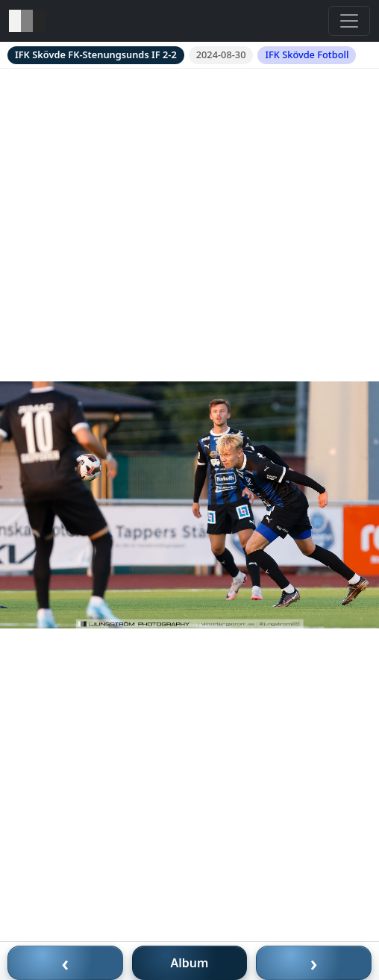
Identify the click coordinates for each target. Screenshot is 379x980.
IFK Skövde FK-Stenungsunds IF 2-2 (96, 54)
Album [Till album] (190, 963)
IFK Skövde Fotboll (307, 54)
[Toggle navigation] (349, 21)
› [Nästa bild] (314, 963)
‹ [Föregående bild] (66, 963)
